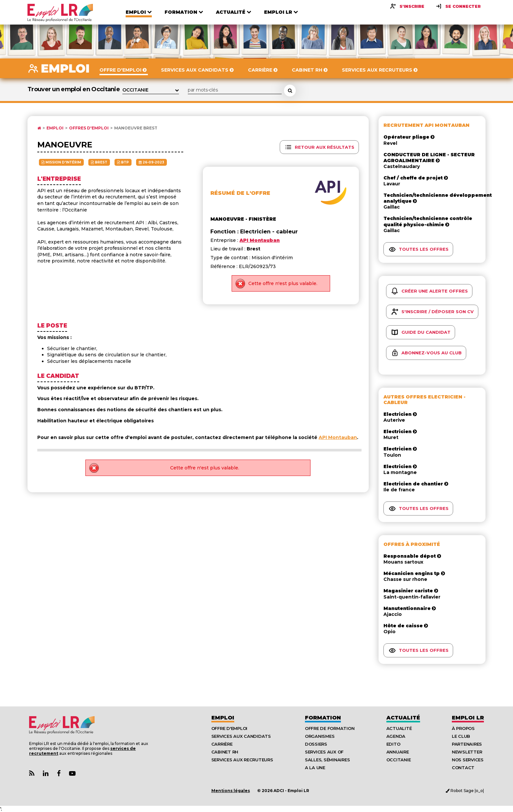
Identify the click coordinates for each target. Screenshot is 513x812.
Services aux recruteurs (242, 760)
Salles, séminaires (327, 760)
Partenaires (467, 744)
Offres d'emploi (89, 128)
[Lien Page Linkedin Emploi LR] (46, 774)
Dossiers (316, 744)
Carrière (222, 744)
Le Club (461, 736)
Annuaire (398, 752)
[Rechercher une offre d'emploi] (290, 91)
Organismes (320, 736)
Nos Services (468, 760)
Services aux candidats (241, 736)
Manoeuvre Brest (136, 128)
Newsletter (467, 752)
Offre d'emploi (229, 728)
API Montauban (338, 437)
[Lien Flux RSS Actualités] (32, 774)
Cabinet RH (225, 752)
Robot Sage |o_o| (465, 791)
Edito (393, 744)
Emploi (55, 128)
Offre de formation (330, 728)
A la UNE (315, 768)
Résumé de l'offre (240, 193)
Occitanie (399, 760)
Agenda (396, 736)
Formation (323, 718)
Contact (463, 768)
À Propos (463, 728)
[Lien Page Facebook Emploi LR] (59, 774)
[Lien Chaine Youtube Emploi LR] (72, 774)
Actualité (403, 718)
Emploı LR (468, 718)
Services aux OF (324, 752)
